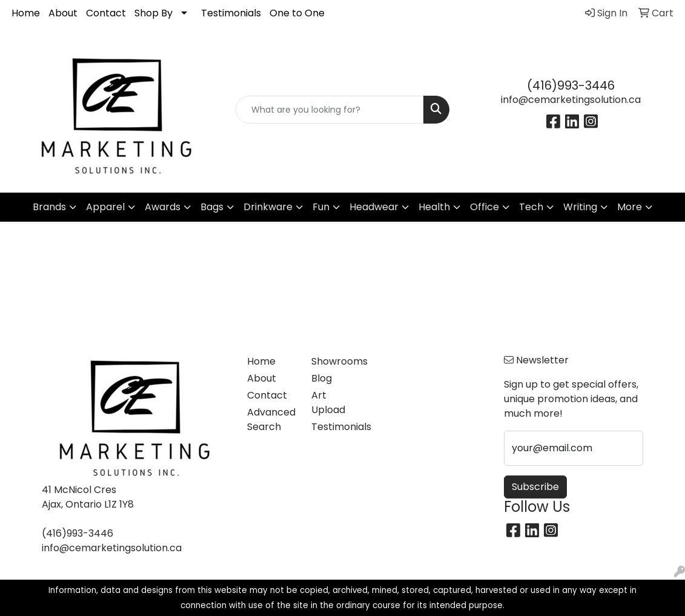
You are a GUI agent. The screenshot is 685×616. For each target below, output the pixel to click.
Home (26, 13)
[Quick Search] (330, 110)
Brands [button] (49, 207)
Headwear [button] (374, 207)
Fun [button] (321, 207)
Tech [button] (531, 207)
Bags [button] (212, 207)
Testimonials (231, 13)
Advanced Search (271, 419)
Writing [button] (580, 207)
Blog (322, 378)
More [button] (630, 207)
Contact (106, 13)
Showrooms (336, 361)
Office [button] (485, 207)
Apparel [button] (105, 207)
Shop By (154, 13)
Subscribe (535, 487)
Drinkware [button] (268, 207)
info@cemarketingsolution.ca (571, 100)
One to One (297, 13)
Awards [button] (163, 207)
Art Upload (328, 402)
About (63, 13)
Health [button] (434, 207)
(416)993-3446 (571, 85)
